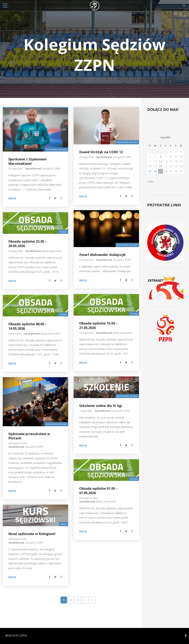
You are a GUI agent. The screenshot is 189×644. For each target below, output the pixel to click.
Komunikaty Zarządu (56, 149)
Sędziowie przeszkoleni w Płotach (29, 436)
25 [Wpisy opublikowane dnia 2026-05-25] (150, 171)
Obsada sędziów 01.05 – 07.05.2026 (98, 491)
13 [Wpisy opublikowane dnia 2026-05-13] (161, 161)
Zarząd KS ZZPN (51, 169)
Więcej (12, 199)
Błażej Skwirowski (52, 251)
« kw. (150, 181)
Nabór (64, 524)
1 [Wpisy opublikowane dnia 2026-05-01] (171, 152)
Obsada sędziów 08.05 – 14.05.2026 (28, 326)
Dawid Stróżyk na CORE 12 (101, 152)
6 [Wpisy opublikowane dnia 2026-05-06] (161, 156)
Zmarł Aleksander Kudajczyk (102, 255)
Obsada (63, 232)
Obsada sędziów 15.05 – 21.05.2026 (98, 325)
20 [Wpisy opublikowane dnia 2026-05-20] (161, 166)
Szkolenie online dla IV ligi (101, 406)
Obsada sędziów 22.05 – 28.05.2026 (28, 243)
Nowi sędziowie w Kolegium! (32, 534)
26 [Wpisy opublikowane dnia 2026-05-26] (155, 171)
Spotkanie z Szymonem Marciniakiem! (27, 161)
